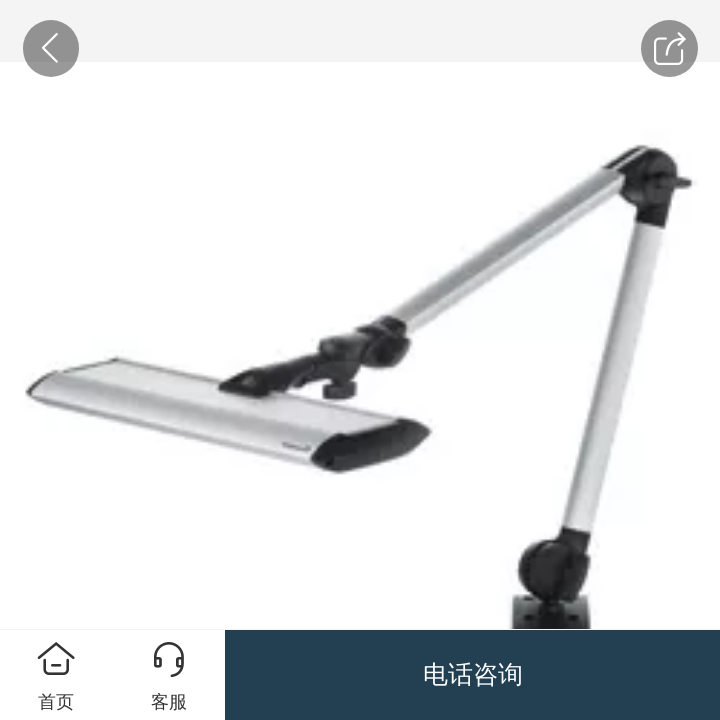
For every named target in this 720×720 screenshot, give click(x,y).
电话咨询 (473, 674)
